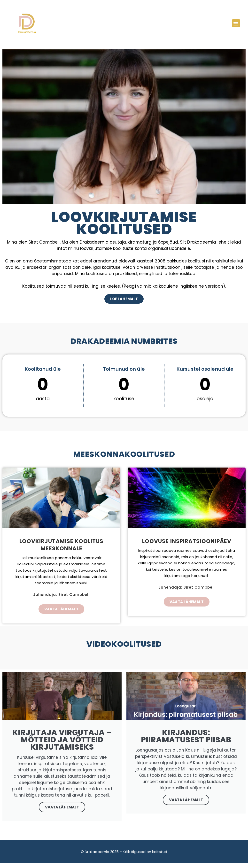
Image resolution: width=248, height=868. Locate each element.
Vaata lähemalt (186, 800)
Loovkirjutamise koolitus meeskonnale (61, 545)
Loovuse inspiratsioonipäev (187, 541)
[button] (236, 23)
